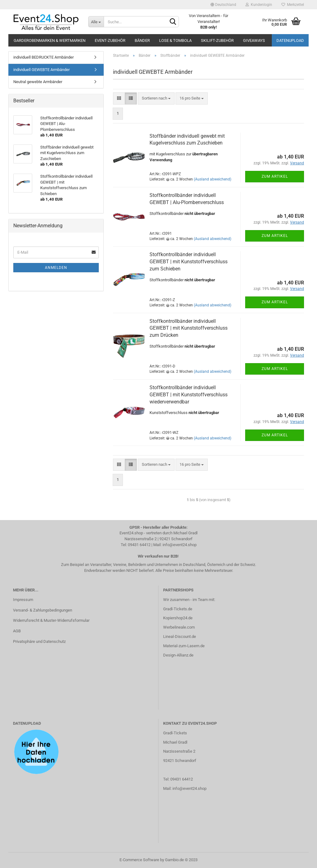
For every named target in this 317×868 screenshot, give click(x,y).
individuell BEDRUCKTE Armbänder (43, 57)
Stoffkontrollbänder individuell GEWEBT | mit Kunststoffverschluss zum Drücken (189, 328)
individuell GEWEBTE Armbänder (41, 70)
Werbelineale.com (179, 627)
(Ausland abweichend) (213, 179)
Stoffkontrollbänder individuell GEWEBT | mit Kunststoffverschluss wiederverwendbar (189, 395)
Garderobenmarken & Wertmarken (50, 40)
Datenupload (290, 40)
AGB (17, 631)
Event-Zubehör (110, 40)
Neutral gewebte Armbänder (38, 82)
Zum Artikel (275, 176)
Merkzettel (293, 5)
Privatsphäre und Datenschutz (39, 641)
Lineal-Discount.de (180, 637)
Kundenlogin (259, 5)
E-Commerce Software (139, 860)
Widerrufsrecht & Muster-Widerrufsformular (51, 620)
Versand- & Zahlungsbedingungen (43, 610)
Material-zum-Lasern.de (184, 646)
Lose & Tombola (175, 40)
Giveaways (254, 40)
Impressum (23, 600)
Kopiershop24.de (178, 618)
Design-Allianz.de (178, 655)
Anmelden (56, 268)
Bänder (142, 40)
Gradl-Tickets (175, 733)
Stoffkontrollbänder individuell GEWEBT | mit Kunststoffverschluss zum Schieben (189, 262)
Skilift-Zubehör (217, 40)
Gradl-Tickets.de (178, 609)
